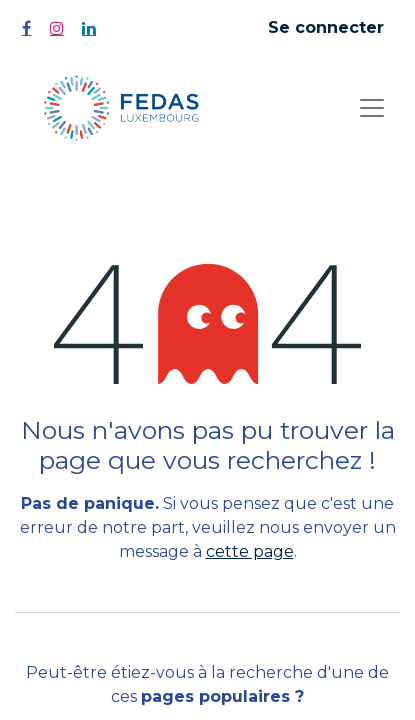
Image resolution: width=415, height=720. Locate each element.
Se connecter (326, 27)
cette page (250, 551)
